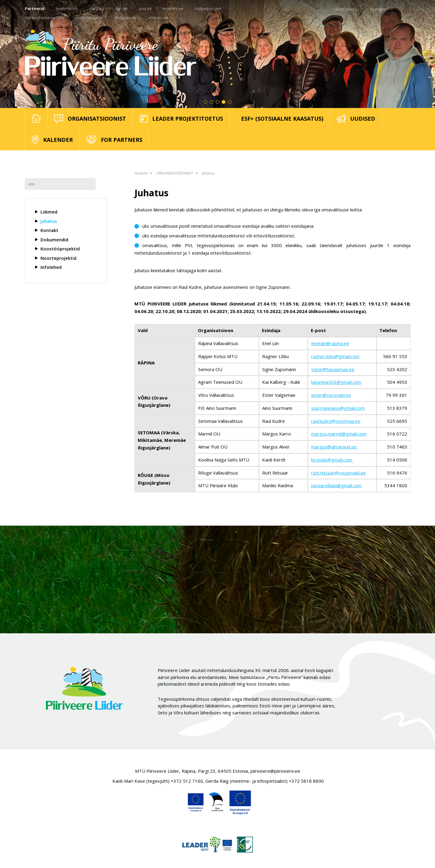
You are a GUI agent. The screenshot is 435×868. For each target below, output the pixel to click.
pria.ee (145, 8)
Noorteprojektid (58, 258)
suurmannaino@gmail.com (338, 408)
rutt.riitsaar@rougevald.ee (338, 473)
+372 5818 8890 (306, 781)
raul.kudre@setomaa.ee (336, 421)
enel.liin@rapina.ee (330, 343)
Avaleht (141, 173)
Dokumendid (54, 240)
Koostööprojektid (60, 249)
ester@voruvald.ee (331, 395)
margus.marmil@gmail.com (339, 434)
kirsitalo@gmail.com (332, 460)
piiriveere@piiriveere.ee (275, 771)
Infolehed (51, 267)
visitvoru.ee (158, 18)
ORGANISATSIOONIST (174, 173)
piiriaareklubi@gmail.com (336, 485)
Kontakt (49, 230)
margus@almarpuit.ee (334, 447)
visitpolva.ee (126, 18)
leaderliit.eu (67, 8)
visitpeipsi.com (208, 8)
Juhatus (49, 221)
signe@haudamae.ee (333, 369)
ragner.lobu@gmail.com (335, 356)
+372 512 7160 (187, 781)
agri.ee (121, 8)
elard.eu (96, 8)
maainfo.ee (173, 8)
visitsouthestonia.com (44, 18)
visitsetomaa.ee (89, 18)
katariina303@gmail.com (336, 382)
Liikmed (49, 212)
